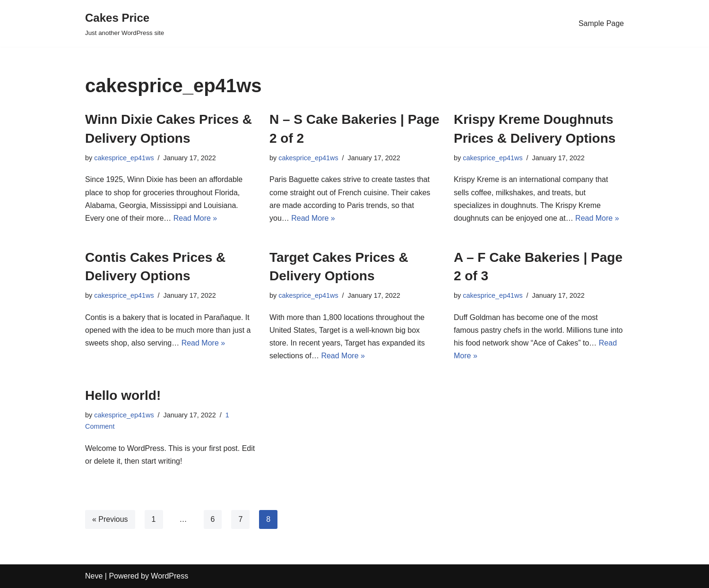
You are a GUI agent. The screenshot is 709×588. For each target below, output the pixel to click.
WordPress (169, 576)
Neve (94, 576)
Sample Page (601, 23)
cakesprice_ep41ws (124, 158)
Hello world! (123, 395)
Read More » (195, 218)
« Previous (110, 519)
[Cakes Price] (125, 23)
